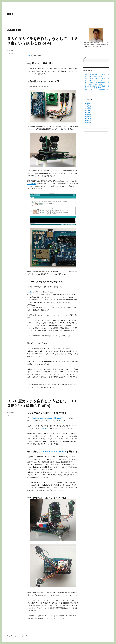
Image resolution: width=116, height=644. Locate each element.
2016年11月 (88, 105)
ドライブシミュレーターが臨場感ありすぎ (96, 90)
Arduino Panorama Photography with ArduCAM (46, 418)
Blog (10, 14)
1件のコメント (11, 53)
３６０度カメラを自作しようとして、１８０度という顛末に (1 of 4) (43, 403)
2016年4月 (88, 113)
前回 (29, 56)
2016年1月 (88, 119)
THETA (43, 428)
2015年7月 (88, 122)
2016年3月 (88, 115)
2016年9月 (88, 107)
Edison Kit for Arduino (54, 452)
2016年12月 (88, 103)
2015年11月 (88, 120)
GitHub (30, 292)
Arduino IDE (32, 184)
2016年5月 (88, 111)
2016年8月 (88, 109)
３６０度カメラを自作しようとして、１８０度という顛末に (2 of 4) (43, 41)
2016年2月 (88, 117)
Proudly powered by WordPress (20, 636)
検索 (85, 58)
